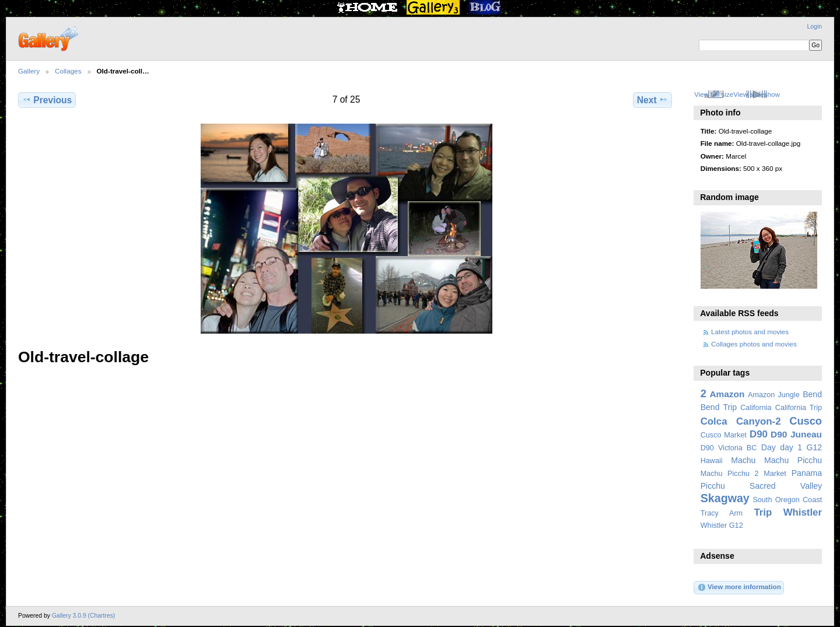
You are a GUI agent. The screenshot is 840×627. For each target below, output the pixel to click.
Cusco (806, 421)
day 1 (791, 447)
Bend (812, 394)
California (756, 408)
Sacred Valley (786, 486)
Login (815, 27)
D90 (759, 434)
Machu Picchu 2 (730, 474)
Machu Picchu (793, 460)
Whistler (803, 512)
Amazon (727, 394)
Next (652, 100)
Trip (763, 512)
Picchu (713, 486)
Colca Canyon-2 (741, 421)
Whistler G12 (722, 526)
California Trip (799, 408)
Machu (743, 460)
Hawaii (712, 461)
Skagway (725, 498)
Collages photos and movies (754, 344)
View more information (739, 587)
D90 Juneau (796, 434)
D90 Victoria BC (729, 448)
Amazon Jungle (774, 395)
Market (775, 474)
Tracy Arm (722, 513)
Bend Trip (719, 407)
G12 (814, 447)
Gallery (29, 71)
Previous (47, 100)
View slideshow (757, 94)
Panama (807, 473)
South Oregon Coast (787, 500)
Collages (68, 71)
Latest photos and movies (750, 332)
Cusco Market (724, 435)
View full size (714, 94)
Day (769, 447)
